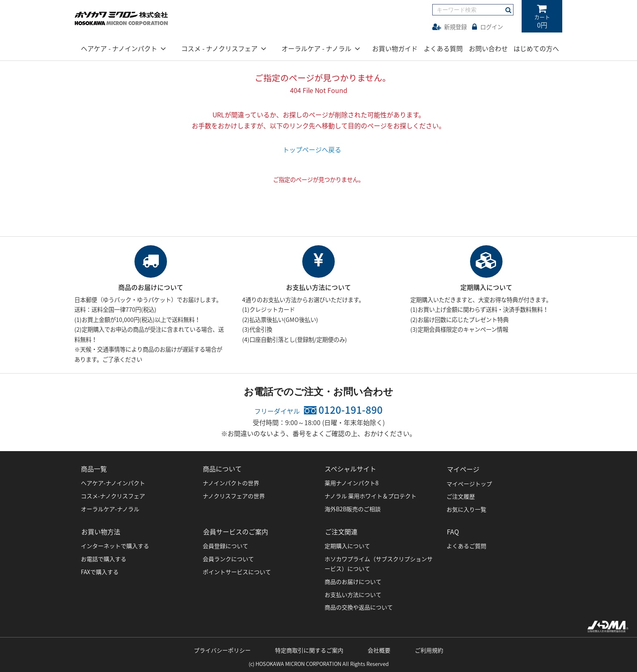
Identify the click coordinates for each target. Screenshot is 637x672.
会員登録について (225, 544)
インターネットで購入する (115, 544)
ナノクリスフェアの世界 (234, 495)
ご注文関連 (341, 529)
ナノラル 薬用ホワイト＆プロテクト (370, 495)
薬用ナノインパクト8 (352, 482)
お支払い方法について (353, 592)
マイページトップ (469, 482)
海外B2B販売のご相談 (353, 508)
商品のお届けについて (353, 579)
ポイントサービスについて (237, 570)
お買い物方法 (100, 529)
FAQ (453, 529)
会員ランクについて (228, 557)
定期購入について (347, 544)
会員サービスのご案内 (235, 529)
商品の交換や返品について (359, 605)
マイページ (463, 467)
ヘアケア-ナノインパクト (113, 482)
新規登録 (450, 27)
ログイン (487, 27)
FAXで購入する (100, 570)
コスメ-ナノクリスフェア (113, 495)
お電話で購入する (104, 557)
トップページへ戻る (312, 149)
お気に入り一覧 (466, 508)
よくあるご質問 (466, 544)
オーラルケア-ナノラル (110, 508)
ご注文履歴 (461, 495)
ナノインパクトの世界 (231, 482)
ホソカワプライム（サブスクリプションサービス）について (379, 562)
